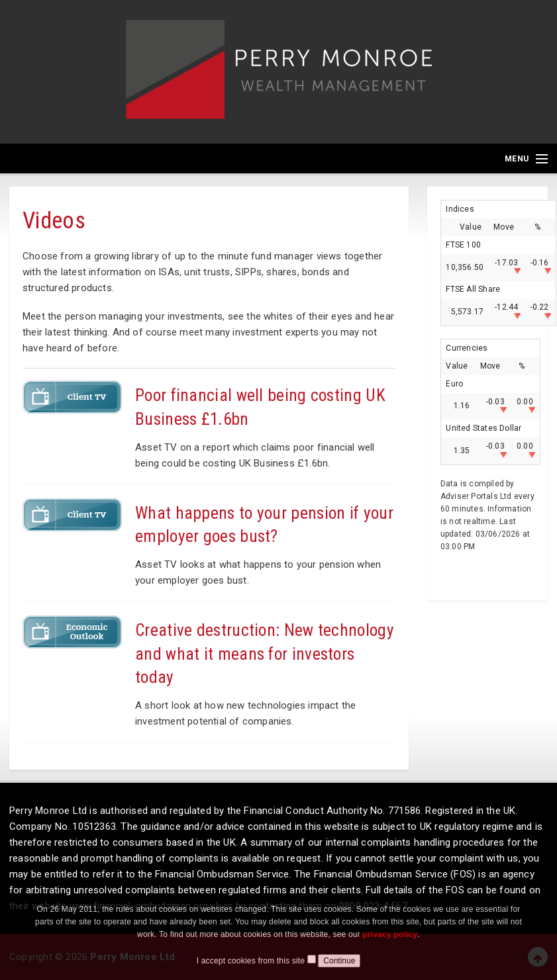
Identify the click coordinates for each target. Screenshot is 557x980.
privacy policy (390, 948)
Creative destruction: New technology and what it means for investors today (265, 654)
